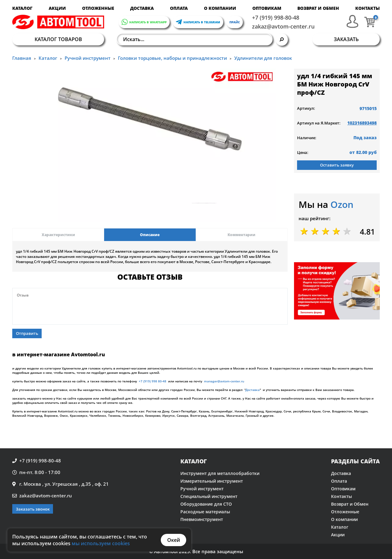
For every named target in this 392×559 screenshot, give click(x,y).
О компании (220, 8)
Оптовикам (267, 8)
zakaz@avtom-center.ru (283, 26)
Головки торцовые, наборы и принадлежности (172, 58)
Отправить (27, 333)
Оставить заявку (337, 165)
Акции (57, 8)
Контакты (367, 8)
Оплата (179, 8)
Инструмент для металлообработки (220, 473)
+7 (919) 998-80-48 (276, 17)
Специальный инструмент (209, 496)
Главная (22, 58)
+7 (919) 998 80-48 (153, 381)
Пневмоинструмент (202, 519)
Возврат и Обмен (318, 8)
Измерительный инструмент (212, 481)
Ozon (342, 204)
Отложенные (98, 8)
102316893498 (362, 123)
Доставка (142, 8)
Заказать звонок (33, 509)
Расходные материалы (205, 512)
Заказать (346, 39)
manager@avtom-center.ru (224, 381)
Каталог (22, 8)
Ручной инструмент (88, 58)
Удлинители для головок (263, 58)
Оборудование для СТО (206, 504)
